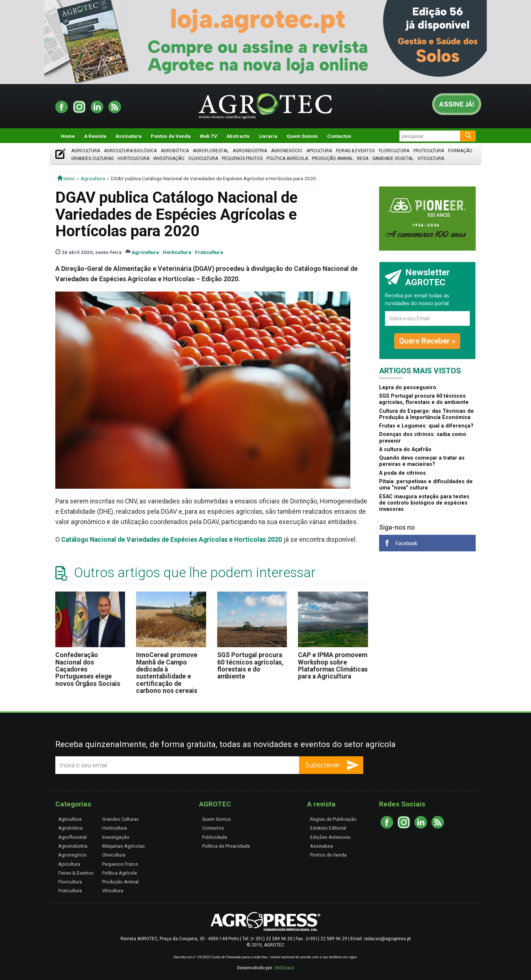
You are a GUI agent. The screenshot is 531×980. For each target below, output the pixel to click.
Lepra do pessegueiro (408, 388)
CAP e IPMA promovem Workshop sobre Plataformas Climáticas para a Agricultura (333, 666)
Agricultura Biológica (130, 151)
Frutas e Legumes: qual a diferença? (426, 426)
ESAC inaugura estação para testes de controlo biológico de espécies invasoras (424, 503)
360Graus (284, 968)
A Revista (95, 136)
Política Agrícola (287, 158)
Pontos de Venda (171, 136)
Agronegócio (287, 151)
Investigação (169, 158)
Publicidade (215, 837)
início (66, 178)
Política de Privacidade (226, 846)
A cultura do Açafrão (405, 449)
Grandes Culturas (92, 158)
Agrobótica (175, 151)
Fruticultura (429, 151)
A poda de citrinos (402, 473)
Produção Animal (332, 158)
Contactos (339, 136)
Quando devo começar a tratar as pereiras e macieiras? (422, 461)
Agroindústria (250, 151)
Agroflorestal (211, 151)
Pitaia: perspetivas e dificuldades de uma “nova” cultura (426, 485)
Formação (460, 151)
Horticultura (133, 158)
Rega (363, 158)
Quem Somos (302, 136)
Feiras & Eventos (355, 151)
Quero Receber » (427, 341)
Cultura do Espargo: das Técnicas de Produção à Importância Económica (426, 414)
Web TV (209, 136)
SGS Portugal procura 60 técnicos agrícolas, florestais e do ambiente (250, 666)
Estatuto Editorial (328, 828)
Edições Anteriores (330, 837)
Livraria (268, 136)
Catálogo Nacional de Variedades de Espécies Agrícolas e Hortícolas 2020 (172, 540)
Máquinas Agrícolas (124, 846)
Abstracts (238, 136)
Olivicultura (203, 158)
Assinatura (129, 136)
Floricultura (394, 151)
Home (68, 136)
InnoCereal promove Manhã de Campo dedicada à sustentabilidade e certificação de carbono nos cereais (167, 673)
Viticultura (431, 158)
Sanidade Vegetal (393, 158)
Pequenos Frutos (242, 158)
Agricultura (86, 151)
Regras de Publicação (333, 819)
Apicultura (319, 151)
